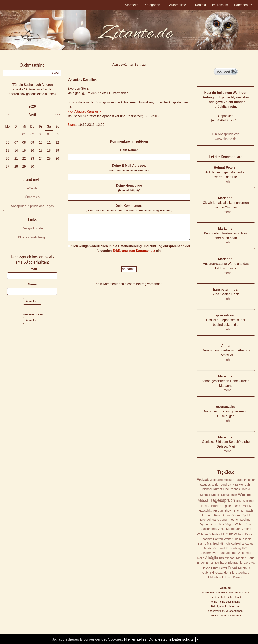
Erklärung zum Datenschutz (134, 251)
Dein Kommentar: (129, 208)
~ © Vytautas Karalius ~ (84, 111)
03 (41, 134)
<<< (7, 114)
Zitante (72, 125)
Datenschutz (243, 5)
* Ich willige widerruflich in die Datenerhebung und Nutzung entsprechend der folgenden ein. (129, 248)
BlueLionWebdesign (32, 237)
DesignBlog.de (32, 228)
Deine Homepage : (129, 188)
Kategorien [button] (154, 5)
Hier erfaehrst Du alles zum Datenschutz (159, 639)
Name (32, 284)
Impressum (220, 5)
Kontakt (201, 5)
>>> (57, 114)
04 (49, 134)
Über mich (32, 197)
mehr (227, 181)
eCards (32, 188)
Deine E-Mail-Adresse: (129, 168)
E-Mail (32, 269)
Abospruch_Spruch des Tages (32, 206)
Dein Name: (129, 150)
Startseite (132, 5)
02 (32, 134)
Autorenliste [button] (179, 5)
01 (24, 134)
